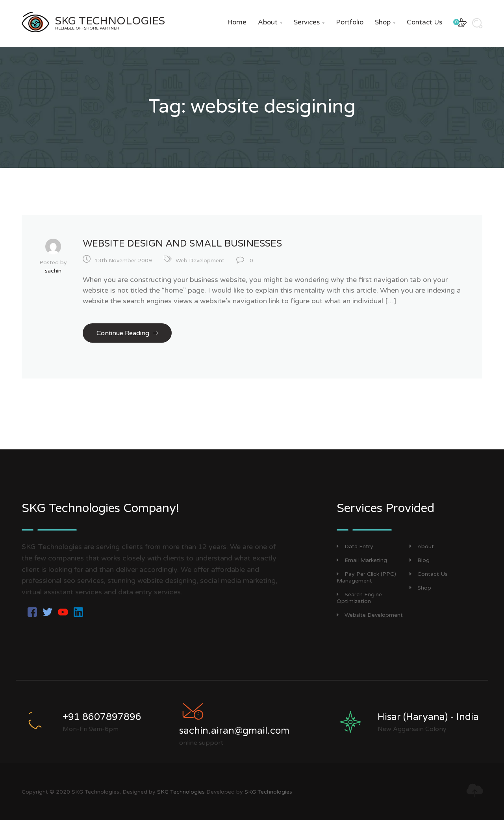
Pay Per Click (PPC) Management (366, 577)
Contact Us (424, 22)
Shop (385, 22)
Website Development (370, 615)
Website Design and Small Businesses (182, 244)
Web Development (200, 261)
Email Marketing (362, 560)
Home (237, 22)
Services (309, 22)
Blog (420, 560)
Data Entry (355, 546)
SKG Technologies (181, 792)
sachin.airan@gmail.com (234, 731)
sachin (53, 271)
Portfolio (350, 22)
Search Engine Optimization (359, 598)
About (270, 22)
